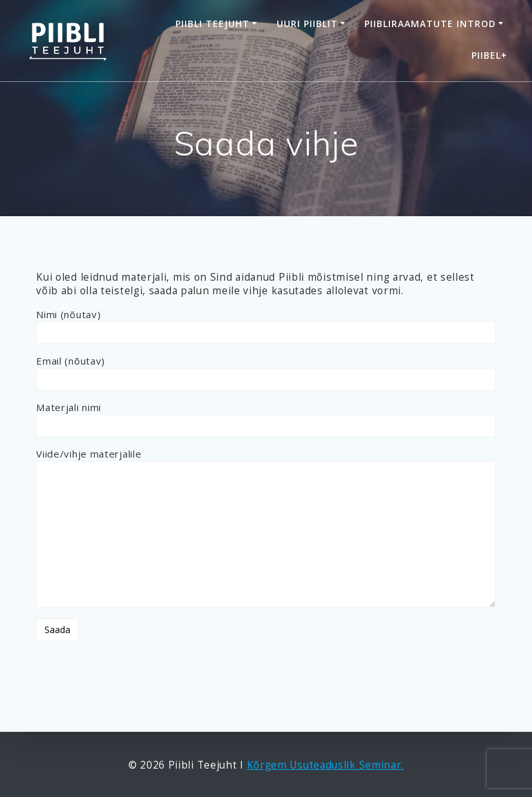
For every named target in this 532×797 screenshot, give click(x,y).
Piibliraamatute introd (430, 24)
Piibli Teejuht (212, 24)
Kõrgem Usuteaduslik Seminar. (326, 765)
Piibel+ (489, 55)
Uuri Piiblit (307, 24)
